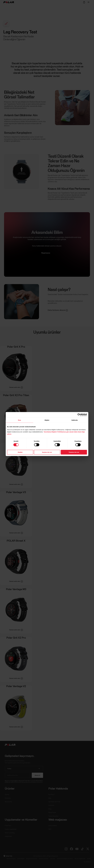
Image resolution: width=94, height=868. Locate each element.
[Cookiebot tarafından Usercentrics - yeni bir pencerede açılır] (79, 415)
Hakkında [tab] (75, 420)
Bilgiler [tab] (47, 420)
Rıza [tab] (19, 420)
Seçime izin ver (47, 452)
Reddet (20, 452)
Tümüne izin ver (74, 452)
